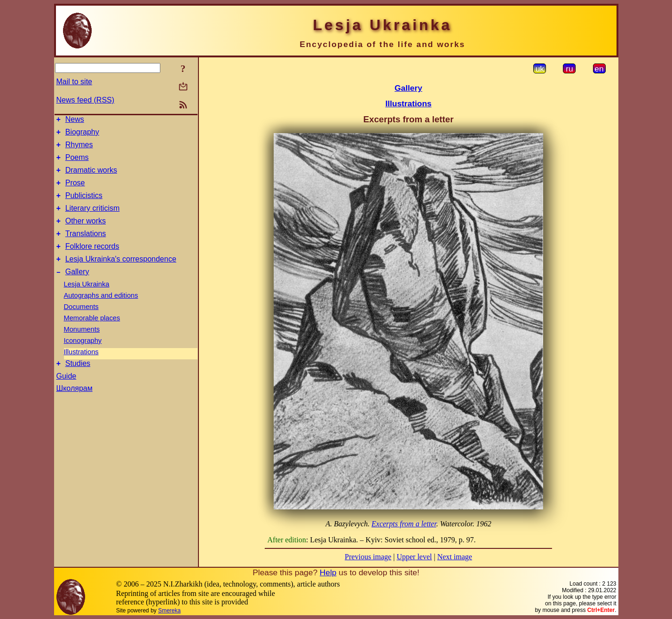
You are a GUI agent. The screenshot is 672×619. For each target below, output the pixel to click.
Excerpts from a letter (404, 524)
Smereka (169, 611)
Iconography (83, 359)
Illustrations (81, 370)
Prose (75, 191)
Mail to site (74, 82)
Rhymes (79, 149)
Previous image (368, 557)
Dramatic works (91, 177)
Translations (86, 248)
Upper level (414, 557)
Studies (78, 383)
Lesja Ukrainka (87, 302)
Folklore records (92, 262)
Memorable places (92, 336)
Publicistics (84, 205)
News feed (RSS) (86, 100)
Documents (81, 325)
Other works (86, 234)
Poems (77, 163)
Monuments (82, 348)
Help (328, 572)
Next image (455, 557)
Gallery (77, 290)
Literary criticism (93, 219)
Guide (67, 396)
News (75, 121)
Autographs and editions (101, 314)
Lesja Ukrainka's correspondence (121, 276)
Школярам (75, 408)
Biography (82, 135)
